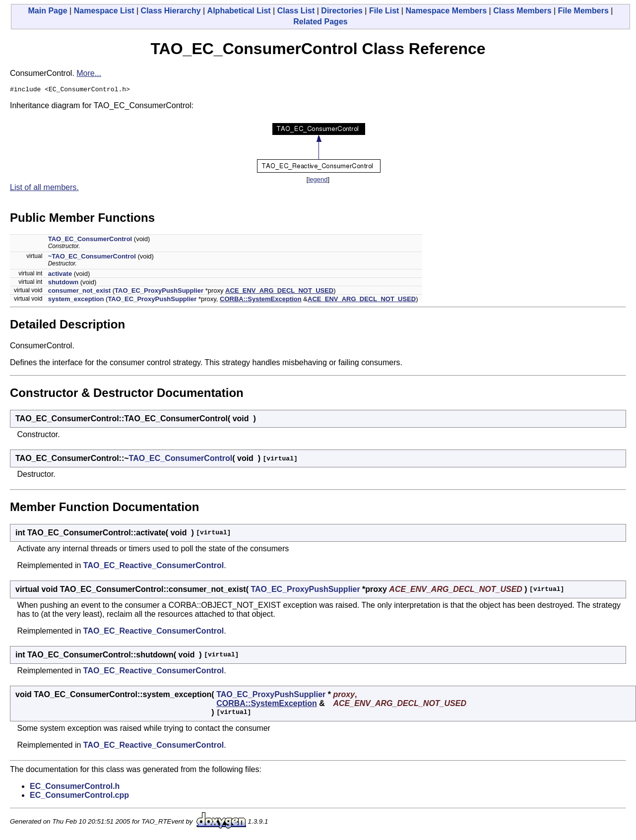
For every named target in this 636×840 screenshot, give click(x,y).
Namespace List (104, 11)
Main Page (48, 11)
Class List (296, 11)
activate (60, 275)
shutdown (63, 284)
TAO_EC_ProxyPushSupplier (159, 292)
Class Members (522, 11)
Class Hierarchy (171, 11)
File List (384, 11)
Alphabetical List (239, 11)
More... (89, 73)
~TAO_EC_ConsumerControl (92, 258)
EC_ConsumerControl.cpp (79, 797)
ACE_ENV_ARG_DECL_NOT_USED (279, 292)
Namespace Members (446, 11)
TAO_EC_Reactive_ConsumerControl (154, 567)
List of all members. (44, 189)
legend (318, 181)
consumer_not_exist (79, 292)
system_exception (76, 300)
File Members (583, 11)
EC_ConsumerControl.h (75, 788)
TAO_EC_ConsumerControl (90, 240)
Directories (342, 11)
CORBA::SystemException (261, 300)
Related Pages (320, 22)
